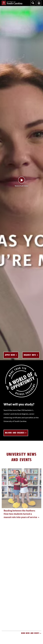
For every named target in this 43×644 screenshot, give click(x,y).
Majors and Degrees (15, 433)
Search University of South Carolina (33, 3)
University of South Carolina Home (12, 3)
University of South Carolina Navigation (39, 3)
